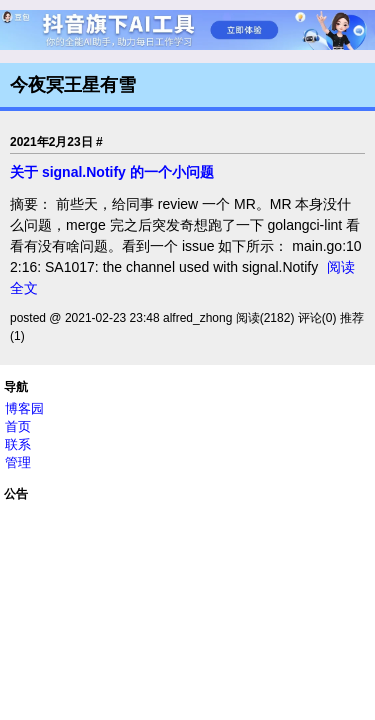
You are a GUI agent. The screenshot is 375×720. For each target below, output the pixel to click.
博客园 (24, 408)
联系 (18, 444)
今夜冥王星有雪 (73, 85)
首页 (18, 426)
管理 (18, 462)
